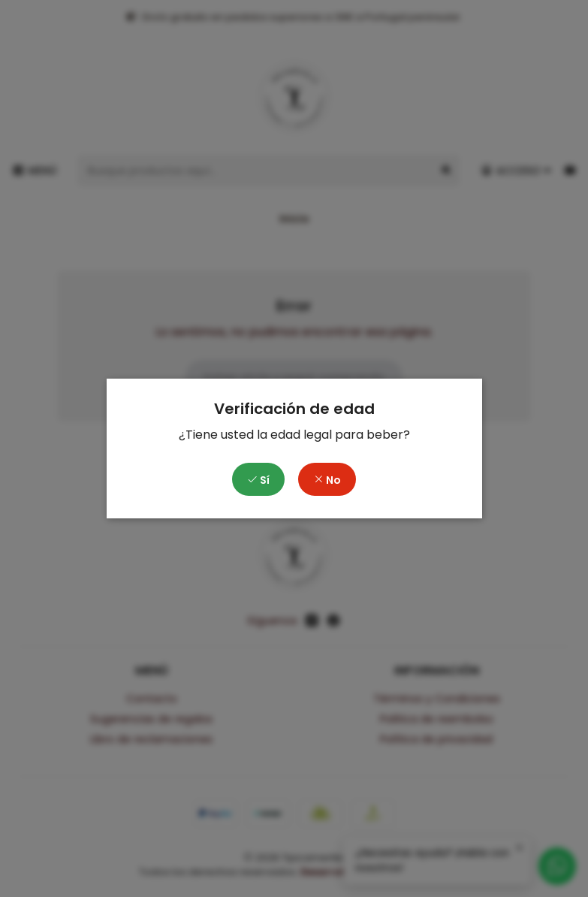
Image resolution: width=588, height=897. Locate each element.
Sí (258, 480)
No (327, 480)
